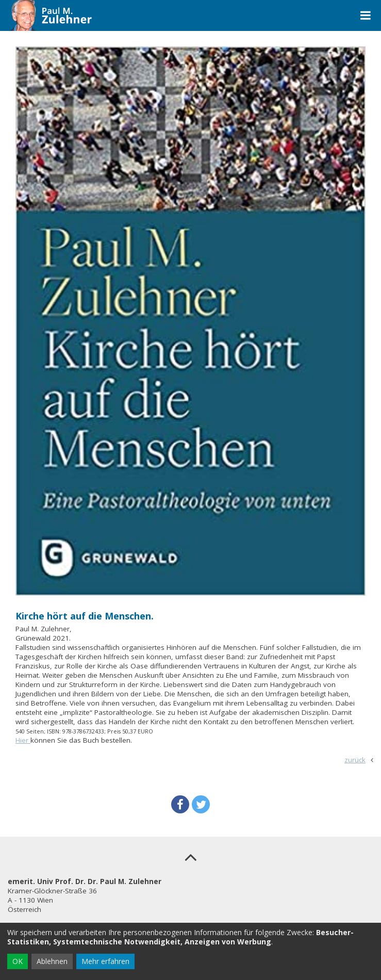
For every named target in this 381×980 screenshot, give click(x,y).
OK (18, 961)
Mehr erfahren (105, 961)
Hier (23, 740)
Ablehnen (52, 961)
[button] (180, 804)
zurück (355, 760)
